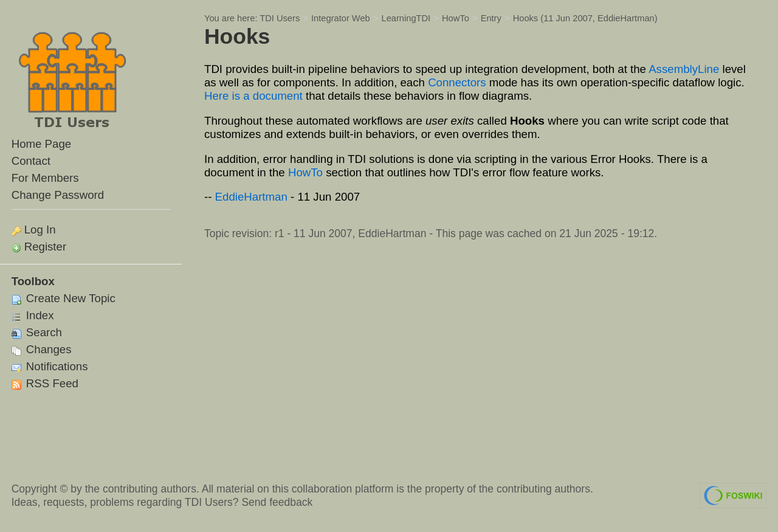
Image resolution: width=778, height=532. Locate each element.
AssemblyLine (684, 69)
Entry (491, 18)
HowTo (456, 18)
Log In (40, 230)
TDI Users (280, 18)
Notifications (50, 366)
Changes (42, 349)
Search (37, 332)
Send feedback (277, 502)
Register (45, 247)
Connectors (457, 82)
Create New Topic (64, 298)
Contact (31, 161)
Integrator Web (341, 18)
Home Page (42, 144)
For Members (45, 178)
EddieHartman (626, 18)
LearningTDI (406, 18)
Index (33, 315)
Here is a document (253, 96)
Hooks (526, 18)
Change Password (58, 195)
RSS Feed (45, 383)
